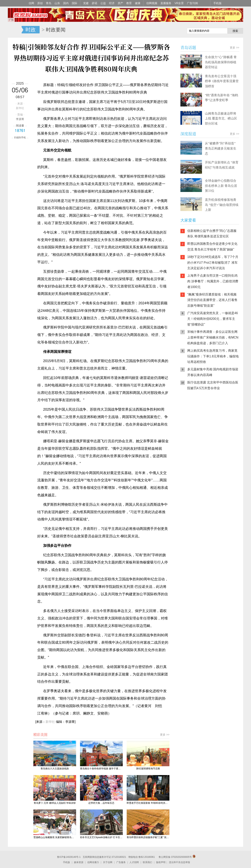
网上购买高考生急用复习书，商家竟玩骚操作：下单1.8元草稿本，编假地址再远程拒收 (213, 356)
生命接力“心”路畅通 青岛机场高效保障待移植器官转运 (221, 62)
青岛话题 (188, 47)
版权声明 (161, 862)
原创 (40, 3)
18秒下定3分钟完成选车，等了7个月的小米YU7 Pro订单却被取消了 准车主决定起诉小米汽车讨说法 (213, 263)
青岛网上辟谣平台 (192, 434)
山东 (57, 3)
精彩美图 (40, 734)
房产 (120, 3)
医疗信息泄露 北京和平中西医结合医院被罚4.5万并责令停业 (213, 385)
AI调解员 (216, 434)
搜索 (235, 31)
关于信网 (108, 862)
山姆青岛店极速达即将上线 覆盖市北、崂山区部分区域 (221, 118)
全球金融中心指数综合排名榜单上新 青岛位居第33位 (221, 186)
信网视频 (152, 3)
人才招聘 (134, 862)
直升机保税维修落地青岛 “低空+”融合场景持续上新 (222, 205)
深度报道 (188, 134)
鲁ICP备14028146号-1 (69, 857)
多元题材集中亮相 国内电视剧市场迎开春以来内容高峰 (213, 372)
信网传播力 (93, 862)
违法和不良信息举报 (179, 862)
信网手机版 (192, 418)
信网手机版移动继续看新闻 (164, 30)
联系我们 (147, 862)
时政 (31, 30)
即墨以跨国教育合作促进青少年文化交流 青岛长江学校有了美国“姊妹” (212, 247)
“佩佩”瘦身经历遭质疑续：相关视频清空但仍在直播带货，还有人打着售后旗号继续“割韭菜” (212, 300)
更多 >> (165, 735)
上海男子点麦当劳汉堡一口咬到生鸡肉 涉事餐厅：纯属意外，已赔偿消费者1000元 (213, 281)
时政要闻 (56, 30)
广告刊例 (192, 3)
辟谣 (95, 3)
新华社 (50, 722)
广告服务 (121, 862)
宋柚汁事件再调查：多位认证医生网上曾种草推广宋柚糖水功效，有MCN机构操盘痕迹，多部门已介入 (213, 337)
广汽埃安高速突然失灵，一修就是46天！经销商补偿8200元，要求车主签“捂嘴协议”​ (213, 319)
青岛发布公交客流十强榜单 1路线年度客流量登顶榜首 (222, 81)
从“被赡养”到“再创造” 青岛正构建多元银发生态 (221, 148)
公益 (103, 3)
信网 (31, 3)
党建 (86, 3)
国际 (75, 3)
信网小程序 (216, 418)
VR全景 (179, 3)
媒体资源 (79, 862)
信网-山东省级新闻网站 (15, 30)
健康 (138, 3)
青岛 (49, 3)
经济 (112, 3)
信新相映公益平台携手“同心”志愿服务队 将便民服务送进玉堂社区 (212, 234)
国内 (66, 3)
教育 (129, 3)
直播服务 (166, 3)
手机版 (217, 3)
